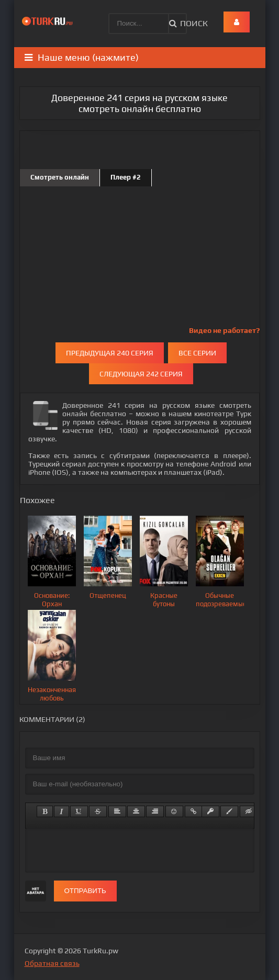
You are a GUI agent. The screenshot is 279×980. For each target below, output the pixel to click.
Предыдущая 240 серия (110, 353)
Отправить (85, 891)
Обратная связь (52, 963)
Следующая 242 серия (141, 374)
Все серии (197, 353)
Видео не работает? (224, 330)
